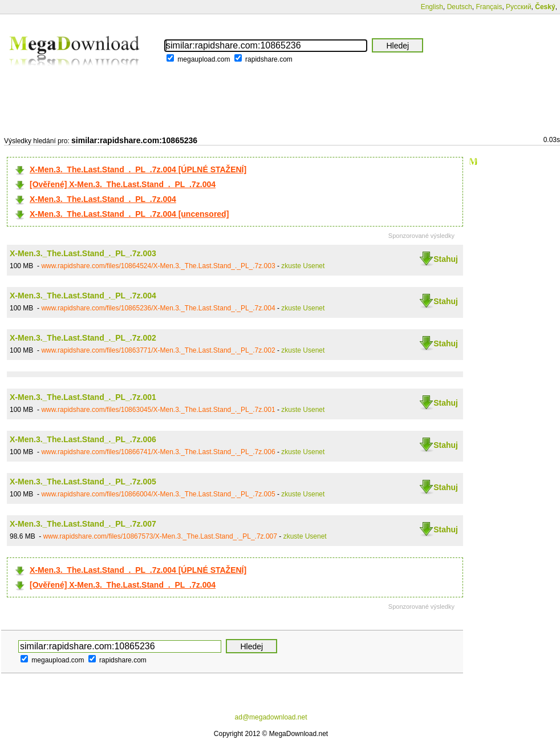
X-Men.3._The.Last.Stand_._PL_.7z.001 (83, 397)
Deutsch (460, 7)
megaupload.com (204, 59)
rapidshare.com (269, 59)
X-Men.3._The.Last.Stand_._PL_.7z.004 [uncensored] (129, 214)
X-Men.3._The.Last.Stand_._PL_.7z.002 (83, 338)
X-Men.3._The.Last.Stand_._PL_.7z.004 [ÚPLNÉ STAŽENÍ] (138, 169)
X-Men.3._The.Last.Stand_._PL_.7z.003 (83, 253)
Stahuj (446, 259)
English (432, 7)
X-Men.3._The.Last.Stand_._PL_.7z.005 (83, 482)
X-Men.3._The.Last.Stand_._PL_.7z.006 (83, 439)
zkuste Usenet (303, 266)
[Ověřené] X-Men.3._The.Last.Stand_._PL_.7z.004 (123, 184)
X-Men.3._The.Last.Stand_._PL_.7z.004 (103, 199)
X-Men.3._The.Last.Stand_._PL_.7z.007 (83, 524)
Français (489, 7)
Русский (519, 7)
